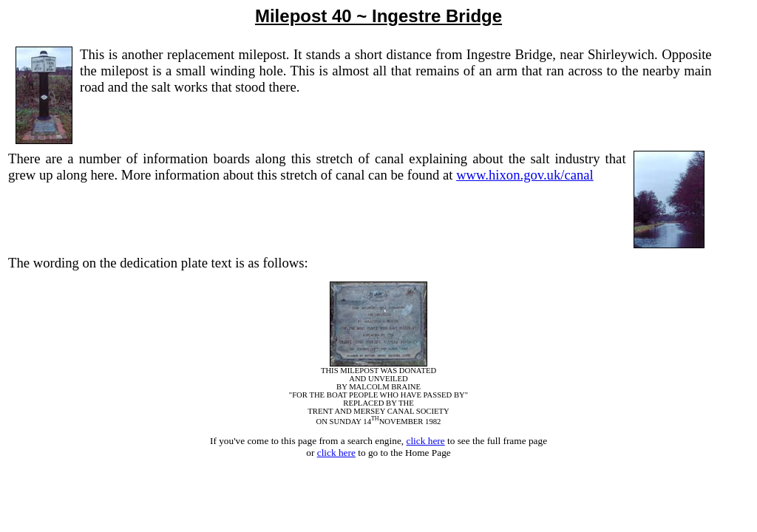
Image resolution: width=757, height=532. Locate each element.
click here (425, 441)
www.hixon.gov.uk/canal (525, 175)
